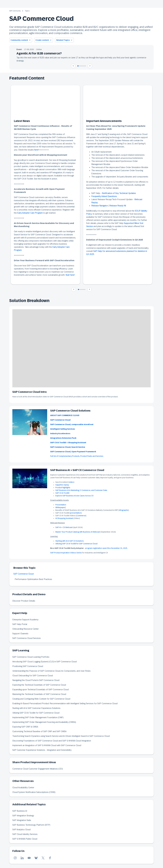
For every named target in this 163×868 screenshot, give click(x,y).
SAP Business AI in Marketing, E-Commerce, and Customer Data (81, 490)
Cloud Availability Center (23, 788)
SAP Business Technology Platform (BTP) (31, 825)
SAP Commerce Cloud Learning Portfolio (31, 657)
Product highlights (63, 488)
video (71, 482)
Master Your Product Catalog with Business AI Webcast (78, 532)
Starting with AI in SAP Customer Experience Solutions (36, 708)
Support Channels (20, 634)
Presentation (61, 505)
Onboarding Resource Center (26, 629)
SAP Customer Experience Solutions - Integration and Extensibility (42, 750)
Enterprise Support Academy (25, 620)
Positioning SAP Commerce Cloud (28, 666)
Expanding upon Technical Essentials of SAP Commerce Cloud (41, 690)
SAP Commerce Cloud (24, 574)
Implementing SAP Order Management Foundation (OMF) (38, 717)
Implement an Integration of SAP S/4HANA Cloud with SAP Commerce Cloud (47, 745)
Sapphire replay (62, 485)
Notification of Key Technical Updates (119, 193)
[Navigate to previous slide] (73, 66)
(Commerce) (81, 516)
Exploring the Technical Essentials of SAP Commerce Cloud (39, 685)
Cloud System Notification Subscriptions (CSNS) (34, 792)
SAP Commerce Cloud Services (27, 638)
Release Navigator (100, 206)
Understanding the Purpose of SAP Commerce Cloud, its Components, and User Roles (51, 671)
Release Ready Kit (118, 206)
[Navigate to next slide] (90, 66)
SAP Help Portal (20, 624)
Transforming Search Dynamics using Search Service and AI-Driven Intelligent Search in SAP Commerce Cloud (61, 736)
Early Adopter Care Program (30, 213)
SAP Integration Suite (22, 820)
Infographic (124, 510)
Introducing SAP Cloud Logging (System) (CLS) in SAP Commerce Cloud (45, 662)
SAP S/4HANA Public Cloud (25, 839)
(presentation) (76, 513)
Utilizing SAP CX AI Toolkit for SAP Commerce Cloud (76, 544)
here (36, 150)
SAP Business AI (20, 811)
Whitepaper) (61, 507)
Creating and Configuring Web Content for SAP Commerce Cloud (41, 699)
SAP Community (15, 11)
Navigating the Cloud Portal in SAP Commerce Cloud (36, 680)
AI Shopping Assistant (64, 518)
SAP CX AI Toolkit (62, 493)
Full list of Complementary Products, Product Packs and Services (77, 456)
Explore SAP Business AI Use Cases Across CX (74, 496)
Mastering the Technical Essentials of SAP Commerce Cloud (39, 694)
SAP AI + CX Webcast (64, 527)
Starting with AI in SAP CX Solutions (70, 541)
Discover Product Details (24, 601)
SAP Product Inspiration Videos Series (66, 553)
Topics (27, 11)
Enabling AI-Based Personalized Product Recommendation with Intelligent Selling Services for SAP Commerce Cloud (65, 703)
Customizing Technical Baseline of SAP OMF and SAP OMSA (39, 731)
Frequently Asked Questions (104, 196)
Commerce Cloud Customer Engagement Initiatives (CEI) (38, 769)
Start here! (70, 275)
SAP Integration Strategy (23, 816)
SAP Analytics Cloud (21, 830)
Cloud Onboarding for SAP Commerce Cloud (33, 676)
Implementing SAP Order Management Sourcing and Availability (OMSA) (44, 722)
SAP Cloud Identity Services (25, 834)
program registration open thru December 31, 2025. (106, 548)
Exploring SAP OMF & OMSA (25, 727)
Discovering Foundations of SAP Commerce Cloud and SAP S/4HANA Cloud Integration (52, 741)
